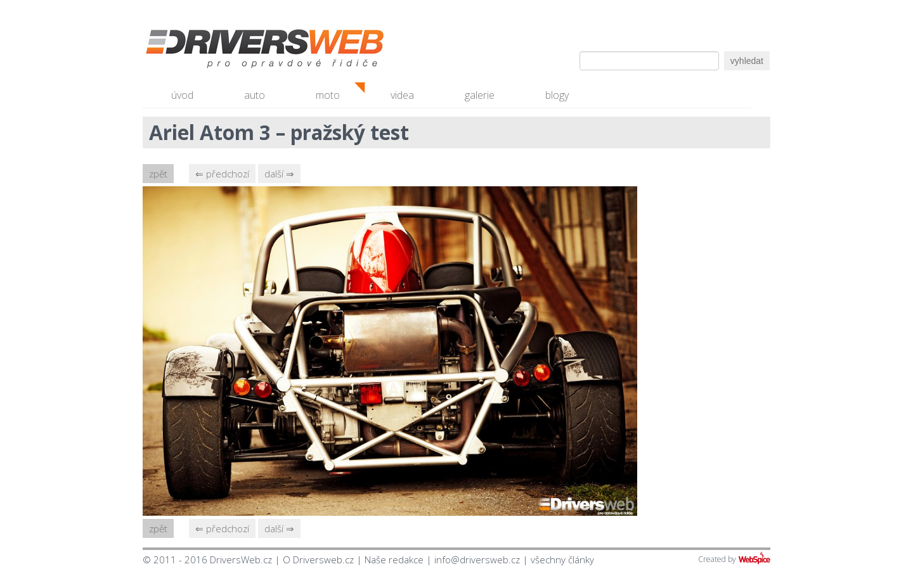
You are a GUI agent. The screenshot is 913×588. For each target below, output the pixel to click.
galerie (480, 95)
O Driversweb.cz (318, 559)
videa (402, 95)
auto (255, 95)
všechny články (562, 559)
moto (328, 95)
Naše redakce (394, 559)
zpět (158, 174)
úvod (182, 95)
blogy (557, 95)
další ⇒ (279, 174)
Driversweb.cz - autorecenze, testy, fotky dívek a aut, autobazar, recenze (238, 51)
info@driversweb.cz (477, 559)
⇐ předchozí (222, 174)
